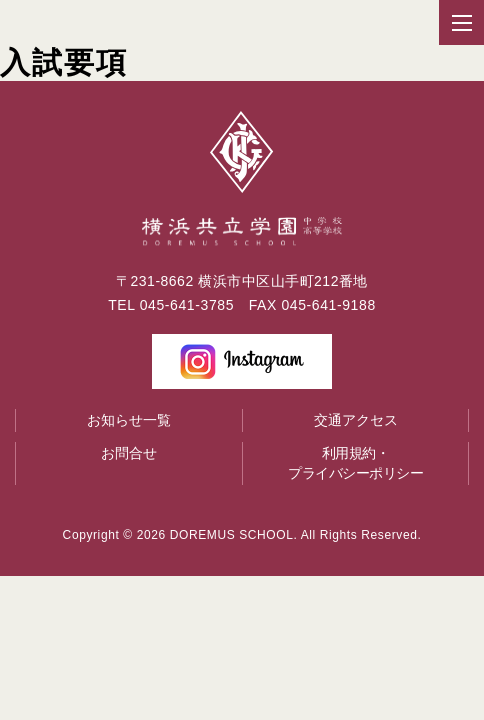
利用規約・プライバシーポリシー (355, 463)
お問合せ (129, 453)
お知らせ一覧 (129, 420)
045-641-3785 (187, 305)
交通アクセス (356, 420)
